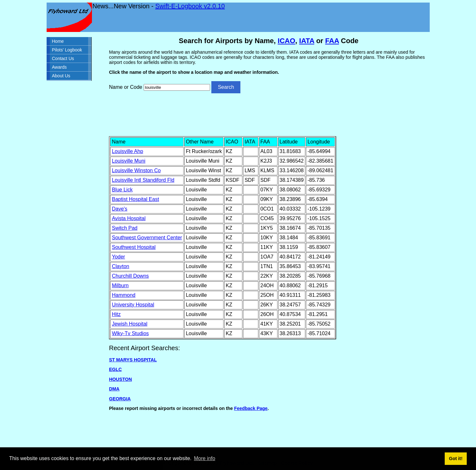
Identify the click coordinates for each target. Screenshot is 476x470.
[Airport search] (177, 87)
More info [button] (204, 458)
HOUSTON (120, 379)
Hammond (124, 295)
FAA (332, 41)
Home (58, 41)
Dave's (119, 209)
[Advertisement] (268, 114)
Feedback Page (251, 408)
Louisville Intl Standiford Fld (143, 180)
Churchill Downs (130, 276)
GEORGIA (120, 399)
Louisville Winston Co (136, 170)
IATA (307, 41)
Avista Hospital (129, 218)
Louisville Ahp (127, 151)
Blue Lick (122, 190)
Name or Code (125, 87)
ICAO (287, 41)
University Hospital (133, 305)
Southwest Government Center (147, 238)
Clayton (120, 266)
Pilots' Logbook (67, 50)
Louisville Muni (128, 161)
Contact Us (63, 58)
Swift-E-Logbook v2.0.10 (190, 6)
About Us (61, 76)
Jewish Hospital (129, 324)
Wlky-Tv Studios (130, 333)
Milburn (120, 285)
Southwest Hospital (134, 247)
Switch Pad (125, 228)
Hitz (116, 314)
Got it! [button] (456, 458)
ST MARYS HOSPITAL (133, 360)
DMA (114, 389)
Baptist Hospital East (135, 199)
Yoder (118, 257)
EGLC (115, 369)
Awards (59, 67)
